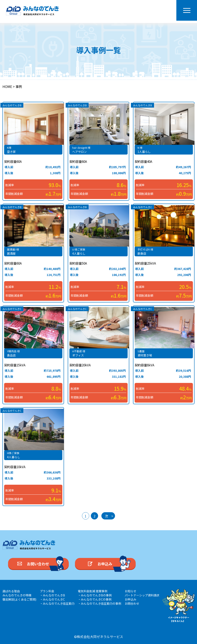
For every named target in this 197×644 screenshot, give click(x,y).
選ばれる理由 (11, 591)
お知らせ (131, 591)
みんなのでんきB (12, 105)
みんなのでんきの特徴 (17, 595)
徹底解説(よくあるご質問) (19, 599)
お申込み (131, 599)
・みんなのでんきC (52, 599)
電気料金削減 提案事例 (93, 591)
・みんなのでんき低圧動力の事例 (100, 603)
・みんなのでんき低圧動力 (57, 603)
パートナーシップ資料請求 (142, 595)
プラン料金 (47, 591)
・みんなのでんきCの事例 (95, 599)
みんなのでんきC (142, 207)
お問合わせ (132, 603)
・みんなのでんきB (52, 595)
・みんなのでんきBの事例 (95, 595)
